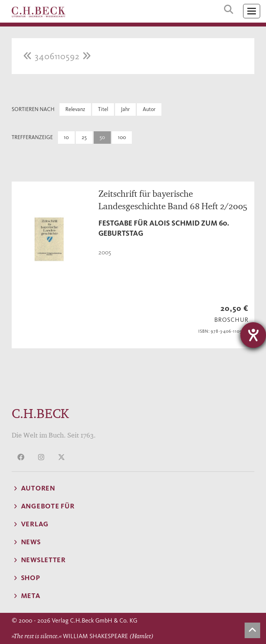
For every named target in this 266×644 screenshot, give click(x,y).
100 (122, 137)
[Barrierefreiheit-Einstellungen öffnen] (253, 335)
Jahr (125, 109)
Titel (103, 109)
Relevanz (75, 109)
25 (84, 137)
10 (66, 137)
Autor (149, 109)
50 (102, 137)
